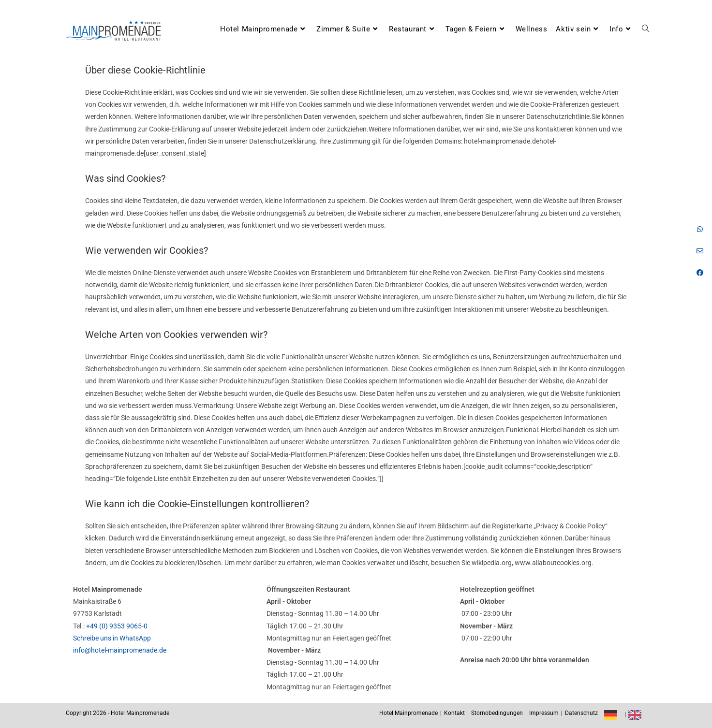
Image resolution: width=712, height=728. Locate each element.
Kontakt (454, 713)
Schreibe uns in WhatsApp (112, 638)
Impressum (544, 713)
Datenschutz (581, 713)
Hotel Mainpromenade (408, 713)
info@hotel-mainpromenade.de (120, 650)
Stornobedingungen (497, 713)
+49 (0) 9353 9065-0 (117, 626)
